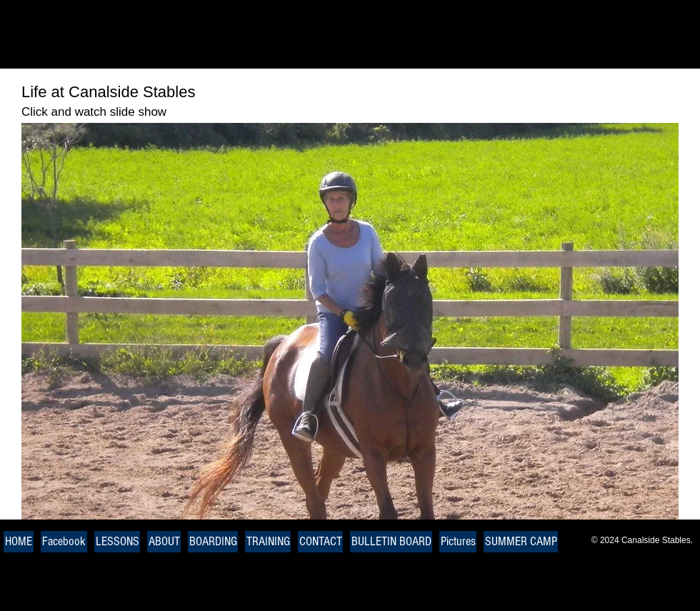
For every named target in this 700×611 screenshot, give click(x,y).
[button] (350, 321)
